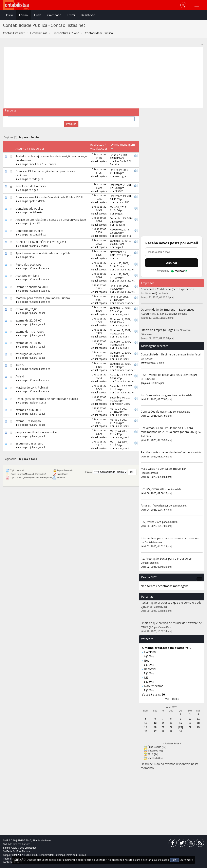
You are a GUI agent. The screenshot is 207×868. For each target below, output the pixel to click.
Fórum (23, 15)
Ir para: (89, 472)
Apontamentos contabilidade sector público (44, 253)
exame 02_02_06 (26, 309)
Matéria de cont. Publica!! (32, 387)
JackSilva (146, 436)
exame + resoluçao (28, 421)
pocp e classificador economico (36, 432)
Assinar (172, 263)
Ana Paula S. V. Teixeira (43, 164)
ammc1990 (172, 522)
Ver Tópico (172, 699)
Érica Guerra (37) (157, 747)
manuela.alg (184, 412)
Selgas (34, 190)
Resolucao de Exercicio (31, 186)
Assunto (21, 149)
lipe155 (149, 359)
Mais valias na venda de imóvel (161, 469)
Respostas (97, 144)
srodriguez (37, 179)
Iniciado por (37, 149)
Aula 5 (20, 365)
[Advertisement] (104, 77)
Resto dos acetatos (28, 264)
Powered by (172, 271)
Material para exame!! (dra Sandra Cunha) (43, 298)
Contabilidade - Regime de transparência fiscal (171, 354)
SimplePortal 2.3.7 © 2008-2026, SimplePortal (28, 855)
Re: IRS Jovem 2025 (153, 489)
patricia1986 (37, 201)
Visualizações (99, 149)
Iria (32, 257)
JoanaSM (35, 223)
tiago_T (119, 247)
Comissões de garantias (156, 411)
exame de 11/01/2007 (30, 332)
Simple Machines (42, 841)
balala (165, 293)
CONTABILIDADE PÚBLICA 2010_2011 (41, 242)
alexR (185, 314)
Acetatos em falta (27, 276)
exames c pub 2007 (28, 410)
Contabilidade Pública (30, 209)
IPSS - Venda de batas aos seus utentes (167, 375)
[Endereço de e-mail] (172, 252)
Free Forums (23, 844)
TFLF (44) (153, 754)
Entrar (71, 15)
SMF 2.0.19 (9, 841)
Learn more (186, 860)
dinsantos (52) (155, 751)
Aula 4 (20, 376)
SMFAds (8, 844)
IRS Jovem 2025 (151, 522)
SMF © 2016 (24, 841)
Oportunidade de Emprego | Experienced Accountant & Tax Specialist (168, 312)
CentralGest (160, 607)
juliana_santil (37, 313)
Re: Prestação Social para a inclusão (165, 559)
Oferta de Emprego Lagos (158, 330)
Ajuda (37, 15)
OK (175, 860)
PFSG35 (119, 191)
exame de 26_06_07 (29, 343)
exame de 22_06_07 (29, 320)
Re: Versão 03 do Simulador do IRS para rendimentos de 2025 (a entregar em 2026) (169, 430)
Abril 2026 (172, 707)
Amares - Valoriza (152, 505)
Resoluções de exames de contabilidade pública (47, 399)
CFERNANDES (149, 379)
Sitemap (59, 855)
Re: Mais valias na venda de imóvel (163, 452)
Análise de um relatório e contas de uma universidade (51, 220)
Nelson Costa (38, 402)
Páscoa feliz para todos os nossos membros (170, 538)
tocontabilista (38, 234)
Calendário (54, 15)
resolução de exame (29, 354)
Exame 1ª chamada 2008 (32, 287)
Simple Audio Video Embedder (20, 848)
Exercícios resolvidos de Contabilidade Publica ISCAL (50, 197)
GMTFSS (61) (155, 758)
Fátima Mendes (39, 246)
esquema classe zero (29, 443)
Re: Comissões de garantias (159, 395)
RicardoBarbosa (149, 473)
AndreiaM (187, 395)
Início (10, 15)
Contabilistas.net (40, 268)
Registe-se (88, 15)
